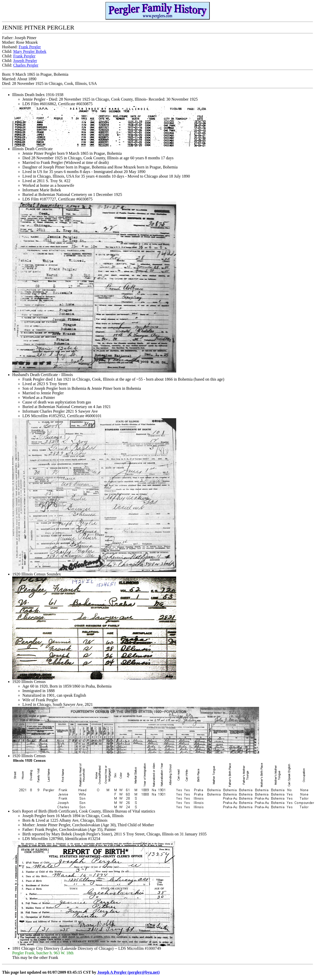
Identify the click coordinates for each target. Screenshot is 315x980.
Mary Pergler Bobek (30, 51)
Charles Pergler (26, 65)
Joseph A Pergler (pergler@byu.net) (128, 972)
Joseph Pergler (25, 61)
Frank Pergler (30, 47)
